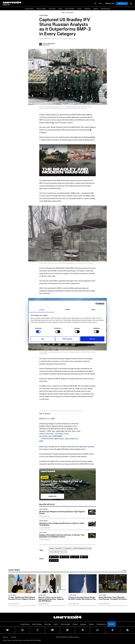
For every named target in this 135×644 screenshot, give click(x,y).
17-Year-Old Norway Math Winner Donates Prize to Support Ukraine (22, 598)
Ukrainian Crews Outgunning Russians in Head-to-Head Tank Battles (62, 524)
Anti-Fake (52, 9)
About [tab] (93, 309)
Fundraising (68, 548)
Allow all (92, 339)
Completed (52, 496)
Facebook (54, 557)
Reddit (84, 557)
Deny (43, 339)
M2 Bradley (59, 548)
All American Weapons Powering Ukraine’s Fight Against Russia (62, 512)
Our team (14, 637)
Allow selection (68, 339)
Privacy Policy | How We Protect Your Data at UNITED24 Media (22, 640)
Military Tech (59, 552)
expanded (91, 447)
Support (111, 624)
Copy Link (54, 560)
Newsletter (110, 3)
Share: (42, 559)
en (101, 3)
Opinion (96, 9)
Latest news (70, 13)
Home (63, 13)
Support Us (122, 3)
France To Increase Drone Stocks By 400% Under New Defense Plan (82, 598)
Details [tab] (67, 309)
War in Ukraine (41, 9)
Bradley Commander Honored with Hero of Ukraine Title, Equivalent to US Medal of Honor (62, 536)
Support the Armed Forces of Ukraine (61, 483)
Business (88, 9)
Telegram (64, 557)
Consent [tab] (42, 310)
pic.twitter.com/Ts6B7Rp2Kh (51, 436)
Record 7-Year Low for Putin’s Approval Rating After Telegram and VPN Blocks (51, 599)
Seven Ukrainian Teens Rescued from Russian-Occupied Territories (113, 598)
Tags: (41, 550)
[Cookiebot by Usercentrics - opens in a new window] (97, 304)
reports (88, 120)
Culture (79, 9)
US (66, 552)
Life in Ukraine (70, 9)
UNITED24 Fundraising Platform (82, 548)
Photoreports (106, 9)
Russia (52, 548)
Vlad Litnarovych (49, 44)
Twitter (75, 557)
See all (125, 570)
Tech (51, 552)
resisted (52, 198)
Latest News (29, 9)
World (60, 9)
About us (5, 637)
